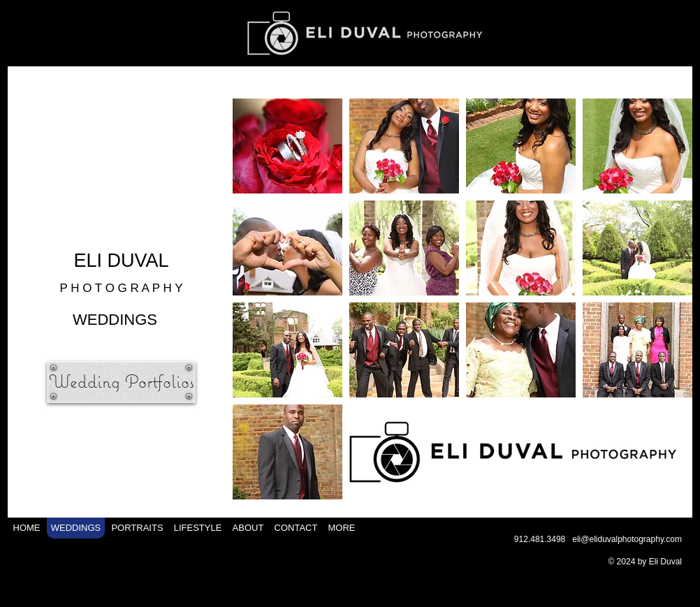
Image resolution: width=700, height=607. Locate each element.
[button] (287, 146)
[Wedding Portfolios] (121, 382)
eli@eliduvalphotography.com (627, 539)
